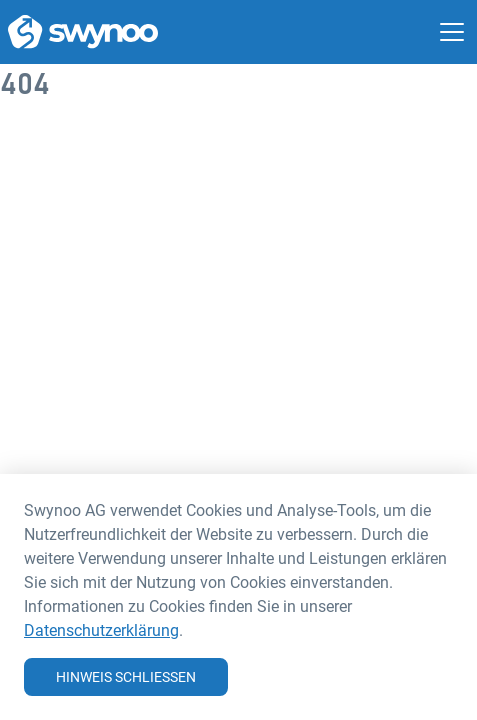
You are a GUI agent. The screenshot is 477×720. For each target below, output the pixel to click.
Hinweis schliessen (126, 676)
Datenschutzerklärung (101, 629)
